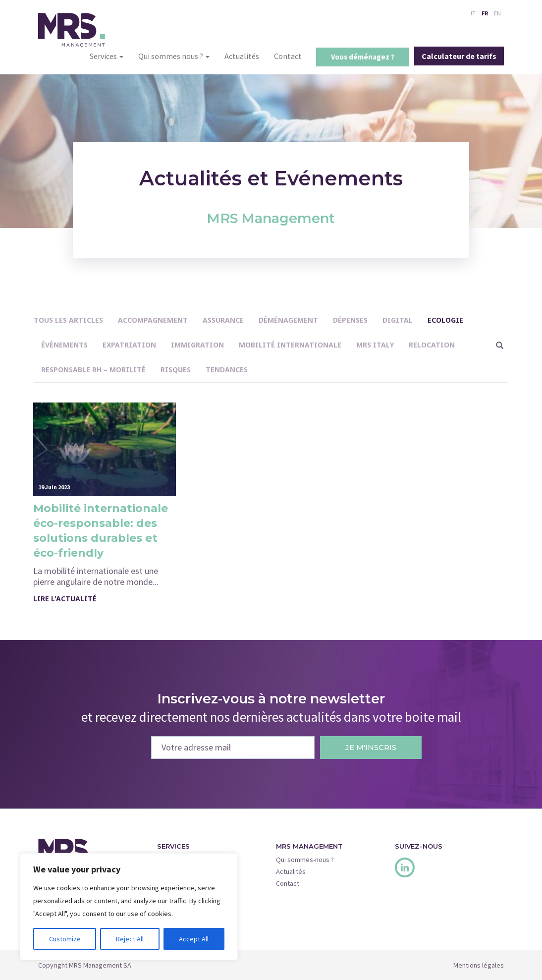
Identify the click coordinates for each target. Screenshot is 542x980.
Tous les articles (68, 320)
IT (473, 13)
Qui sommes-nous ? (305, 860)
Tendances (227, 370)
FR (485, 13)
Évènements (64, 345)
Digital (398, 320)
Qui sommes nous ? (174, 56)
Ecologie (445, 320)
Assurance (223, 320)
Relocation (432, 345)
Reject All (130, 939)
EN (497, 13)
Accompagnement (153, 320)
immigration (197, 345)
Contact (288, 56)
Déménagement (288, 320)
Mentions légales (479, 965)
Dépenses (350, 320)
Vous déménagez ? (363, 57)
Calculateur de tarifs (459, 56)
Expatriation (129, 345)
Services (107, 56)
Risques (176, 370)
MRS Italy (375, 345)
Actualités (242, 56)
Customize (65, 939)
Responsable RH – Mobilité (93, 370)
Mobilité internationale (290, 345)
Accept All (194, 939)
